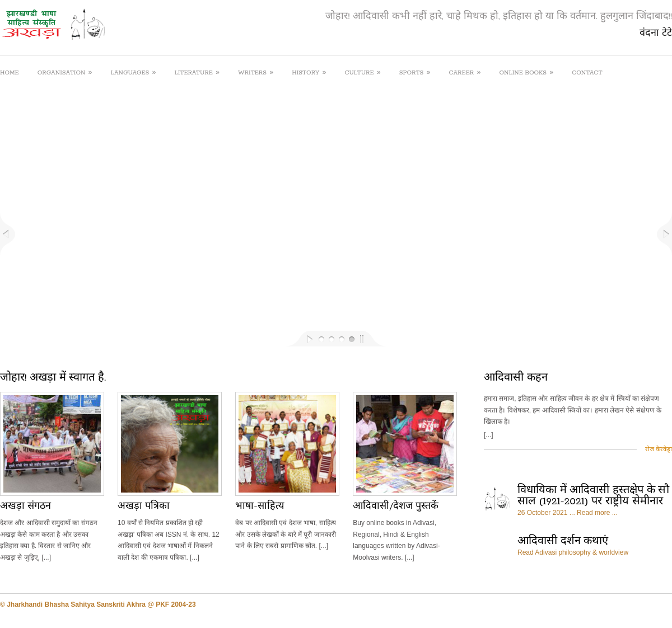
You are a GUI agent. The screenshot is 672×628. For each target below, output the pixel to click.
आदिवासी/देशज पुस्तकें (396, 506)
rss (639, 605)
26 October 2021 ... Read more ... (568, 513)
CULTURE (362, 72)
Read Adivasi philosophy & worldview (573, 552)
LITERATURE (197, 72)
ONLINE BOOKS (526, 72)
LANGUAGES (134, 72)
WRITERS (256, 72)
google (666, 605)
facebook (625, 605)
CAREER (465, 72)
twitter (653, 605)
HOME (10, 73)
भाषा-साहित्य (259, 506)
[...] (489, 435)
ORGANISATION (65, 72)
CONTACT (587, 73)
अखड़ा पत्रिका (144, 506)
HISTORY (309, 72)
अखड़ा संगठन (25, 506)
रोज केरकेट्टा (659, 449)
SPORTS (415, 72)
